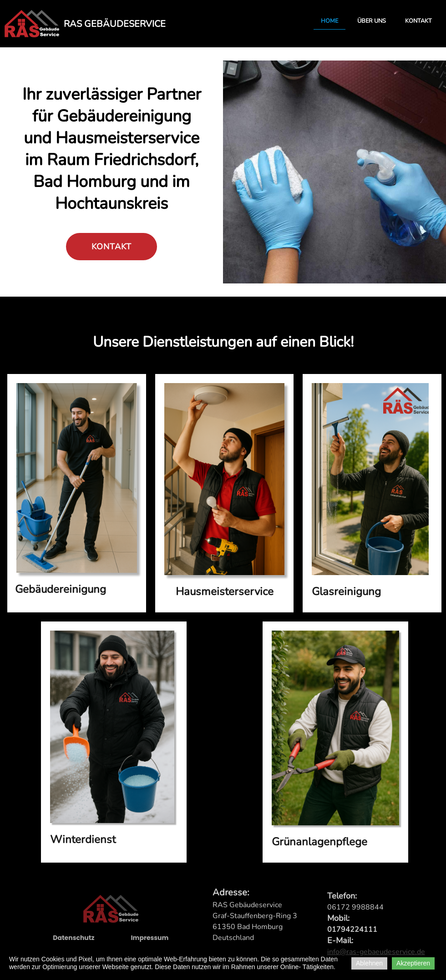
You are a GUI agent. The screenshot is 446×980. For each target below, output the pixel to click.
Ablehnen (369, 963)
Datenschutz (73, 941)
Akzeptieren (413, 963)
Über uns (372, 21)
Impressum (150, 941)
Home (329, 21)
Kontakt (418, 21)
